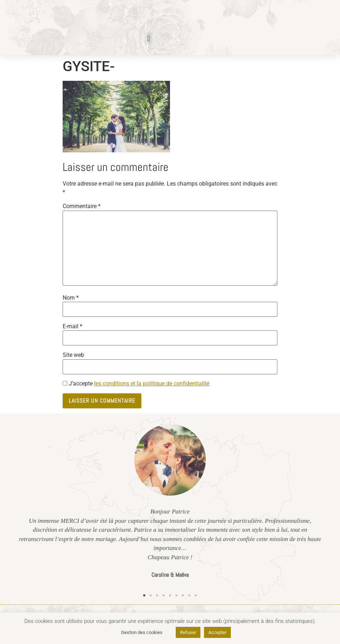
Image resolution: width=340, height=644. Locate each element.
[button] (148, 38)
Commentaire (82, 206)
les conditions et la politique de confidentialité (152, 384)
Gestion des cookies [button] (142, 632)
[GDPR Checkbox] (65, 383)
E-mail (72, 326)
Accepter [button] (217, 632)
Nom (71, 298)
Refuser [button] (188, 632)
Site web (73, 355)
